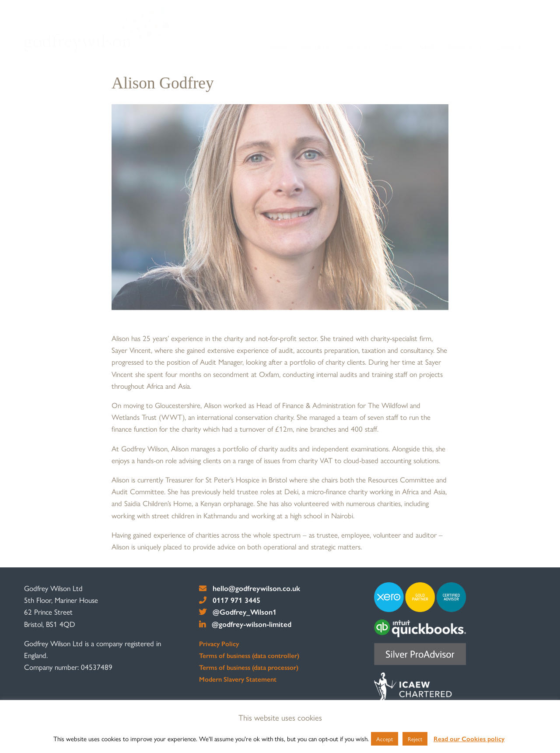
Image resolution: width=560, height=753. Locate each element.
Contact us (513, 47)
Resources (465, 47)
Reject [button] (415, 739)
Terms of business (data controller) (249, 655)
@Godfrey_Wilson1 (238, 612)
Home (277, 47)
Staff (427, 47)
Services (357, 47)
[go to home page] (97, 29)
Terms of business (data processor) (249, 667)
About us (316, 47)
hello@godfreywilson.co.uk (250, 588)
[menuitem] (278, 47)
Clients (395, 47)
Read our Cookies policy (469, 738)
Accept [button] (385, 739)
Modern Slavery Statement (238, 679)
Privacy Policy (219, 644)
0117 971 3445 (230, 600)
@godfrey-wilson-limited (245, 624)
